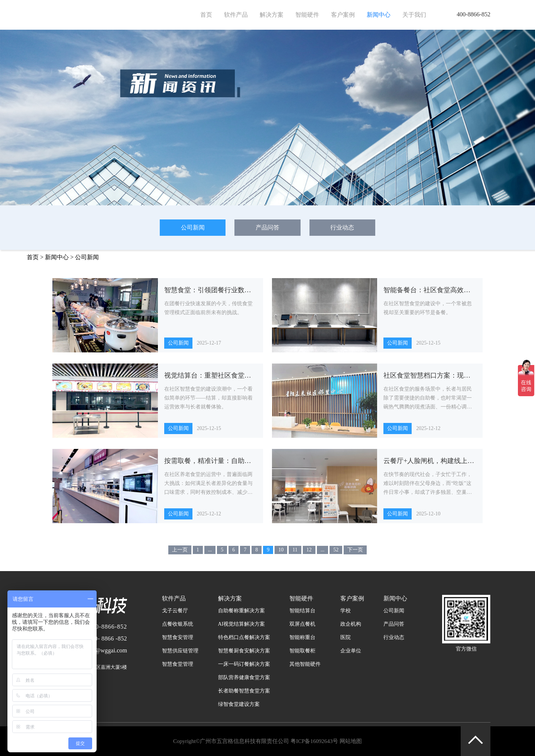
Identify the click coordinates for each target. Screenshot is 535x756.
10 (281, 550)
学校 (346, 611)
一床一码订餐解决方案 (244, 664)
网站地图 (351, 741)
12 (309, 550)
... (210, 550)
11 (295, 550)
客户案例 (343, 15)
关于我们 (414, 15)
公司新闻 (193, 227)
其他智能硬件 (305, 664)
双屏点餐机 (302, 624)
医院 (346, 637)
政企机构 (351, 624)
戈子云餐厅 (175, 611)
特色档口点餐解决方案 (244, 637)
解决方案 (272, 15)
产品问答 (267, 227)
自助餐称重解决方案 (241, 611)
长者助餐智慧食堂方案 (244, 691)
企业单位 (351, 651)
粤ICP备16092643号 (314, 741)
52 (336, 550)
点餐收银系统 (178, 624)
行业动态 (342, 227)
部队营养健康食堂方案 (244, 677)
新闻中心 (379, 15)
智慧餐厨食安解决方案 (244, 651)
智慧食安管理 (178, 637)
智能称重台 (302, 637)
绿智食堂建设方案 (239, 704)
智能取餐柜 (302, 651)
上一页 (180, 550)
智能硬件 (307, 15)
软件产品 (236, 15)
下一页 (355, 550)
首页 (206, 15)
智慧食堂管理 (178, 664)
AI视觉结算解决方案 (242, 624)
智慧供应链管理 (180, 651)
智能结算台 (302, 611)
